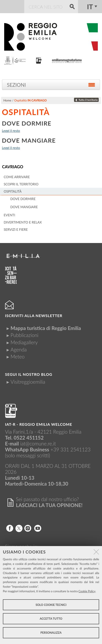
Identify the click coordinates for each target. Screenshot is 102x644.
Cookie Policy (87, 591)
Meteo (18, 357)
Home (7, 100)
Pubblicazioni (24, 335)
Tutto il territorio (86, 100)
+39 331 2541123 (70, 450)
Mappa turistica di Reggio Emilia (46, 328)
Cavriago (13, 167)
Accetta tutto (51, 619)
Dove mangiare (29, 140)
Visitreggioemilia (28, 382)
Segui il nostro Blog (29, 374)
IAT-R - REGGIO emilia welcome (39, 424)
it (90, 7)
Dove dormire (27, 123)
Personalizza (51, 633)
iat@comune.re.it (38, 444)
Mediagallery (24, 342)
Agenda (19, 350)
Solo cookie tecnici (51, 605)
